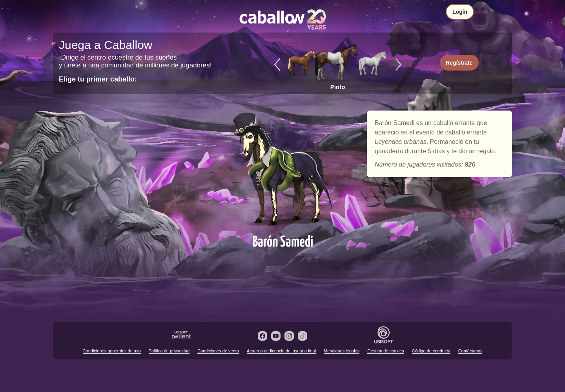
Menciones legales (342, 351)
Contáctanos (470, 351)
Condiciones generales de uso (112, 351)
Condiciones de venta (218, 351)
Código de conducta (431, 351)
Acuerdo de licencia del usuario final (281, 351)
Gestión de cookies (386, 351)
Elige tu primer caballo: (98, 79)
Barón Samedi (282, 169)
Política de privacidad (169, 351)
